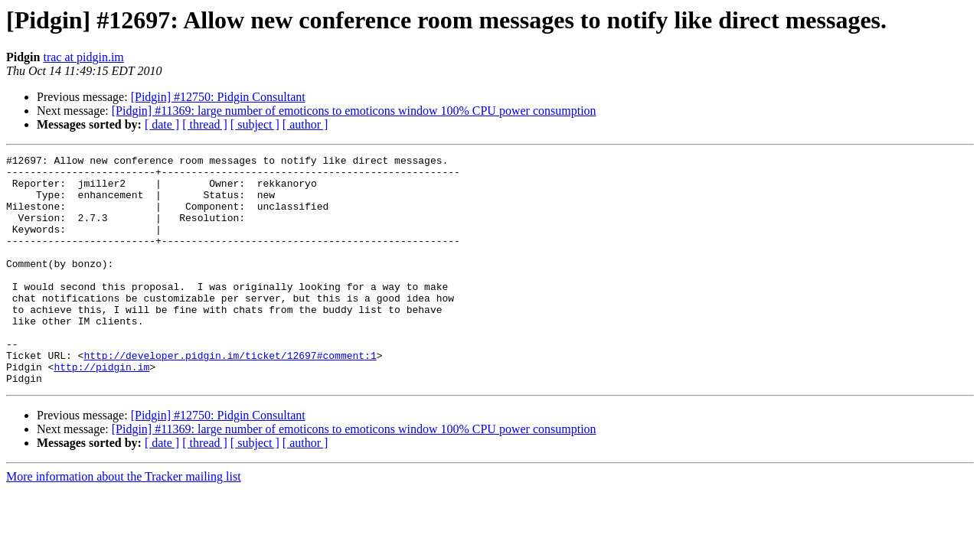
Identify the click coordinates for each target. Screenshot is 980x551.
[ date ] (162, 124)
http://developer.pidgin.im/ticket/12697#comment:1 (230, 396)
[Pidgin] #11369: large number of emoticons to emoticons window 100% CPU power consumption (354, 111)
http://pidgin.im (101, 410)
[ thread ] (205, 124)
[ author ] (305, 124)
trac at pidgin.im (83, 57)
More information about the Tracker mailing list (124, 522)
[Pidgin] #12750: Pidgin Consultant (218, 97)
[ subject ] (255, 124)
